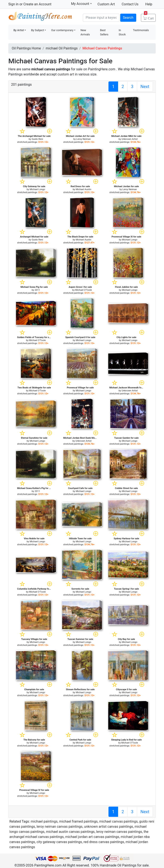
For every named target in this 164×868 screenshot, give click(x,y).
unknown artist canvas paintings (108, 827)
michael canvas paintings (118, 821)
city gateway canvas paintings (59, 842)
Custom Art (106, 4)
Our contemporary (62, 30)
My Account (81, 4)
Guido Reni (37, 139)
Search (128, 18)
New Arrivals (85, 32)
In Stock (122, 32)
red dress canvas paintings (104, 842)
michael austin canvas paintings (70, 832)
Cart (149, 17)
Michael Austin (84, 189)
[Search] (101, 18)
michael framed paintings (78, 821)
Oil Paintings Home (26, 48)
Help (149, 4)
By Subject (37, 30)
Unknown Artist (130, 139)
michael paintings (44, 821)
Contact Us (130, 4)
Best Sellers (104, 32)
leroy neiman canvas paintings (59, 827)
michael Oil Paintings (62, 48)
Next (145, 87)
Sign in (13, 4)
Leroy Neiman (83, 139)
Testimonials (141, 30)
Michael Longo (37, 189)
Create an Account (37, 4)
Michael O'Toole (83, 290)
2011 (37, 290)
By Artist (19, 30)
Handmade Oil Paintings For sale (40, 17)
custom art (66, 74)
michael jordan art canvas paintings (92, 837)
